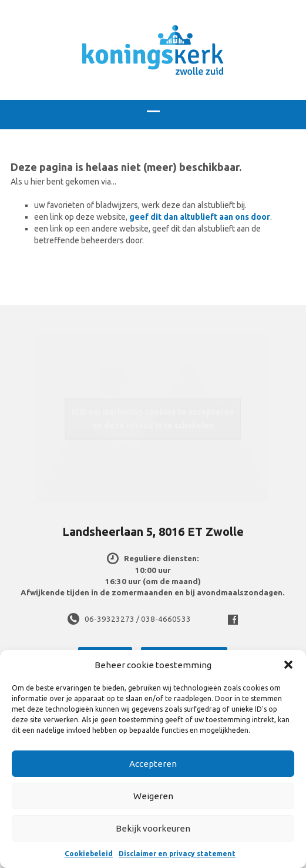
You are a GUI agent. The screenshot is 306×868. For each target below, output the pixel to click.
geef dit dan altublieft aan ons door (200, 217)
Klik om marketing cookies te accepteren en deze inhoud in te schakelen (153, 419)
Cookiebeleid (89, 854)
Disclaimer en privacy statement (177, 854)
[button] (288, 665)
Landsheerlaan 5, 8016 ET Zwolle (153, 532)
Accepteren (153, 764)
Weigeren (153, 796)
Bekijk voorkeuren (153, 828)
